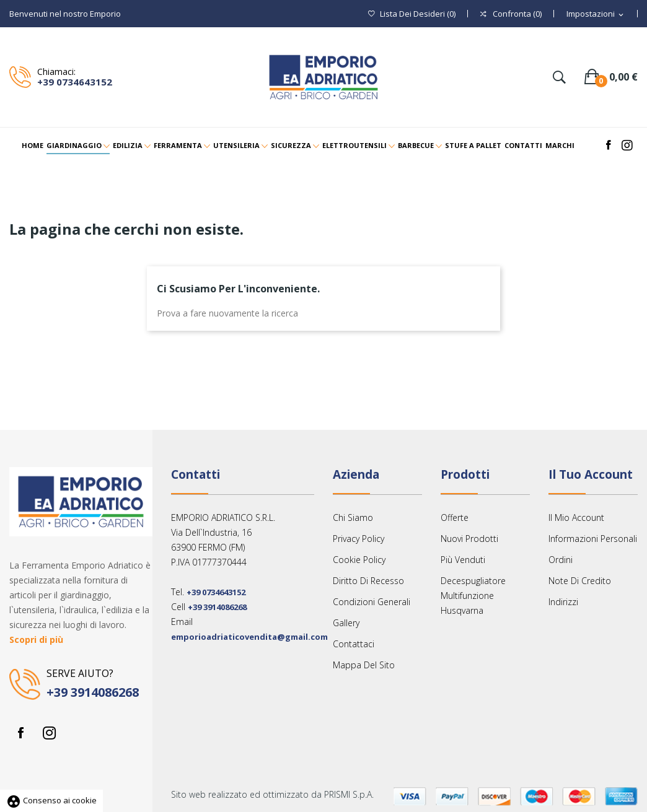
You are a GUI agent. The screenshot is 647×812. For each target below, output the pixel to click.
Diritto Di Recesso (368, 581)
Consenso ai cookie (51, 800)
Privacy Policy (359, 539)
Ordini (561, 560)
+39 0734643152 (75, 82)
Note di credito (580, 581)
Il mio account (576, 517)
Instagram (49, 733)
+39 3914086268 (93, 692)
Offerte (455, 517)
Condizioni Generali (372, 602)
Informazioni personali (593, 539)
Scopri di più (36, 640)
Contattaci (354, 644)
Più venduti (463, 560)
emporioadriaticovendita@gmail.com (249, 637)
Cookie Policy (359, 560)
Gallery (346, 623)
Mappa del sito (364, 665)
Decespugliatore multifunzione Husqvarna (473, 596)
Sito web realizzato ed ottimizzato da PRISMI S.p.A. (272, 794)
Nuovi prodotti (469, 539)
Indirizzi (563, 602)
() (412, 14)
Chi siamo (353, 517)
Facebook (20, 733)
